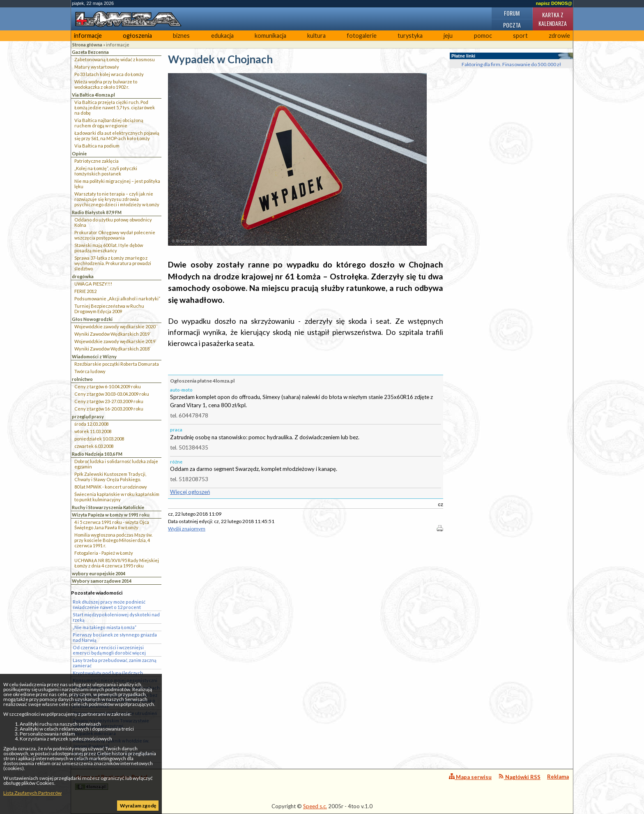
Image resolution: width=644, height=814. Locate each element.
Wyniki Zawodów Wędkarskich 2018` (113, 349)
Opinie (79, 153)
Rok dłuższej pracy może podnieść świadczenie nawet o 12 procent (109, 604)
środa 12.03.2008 (91, 424)
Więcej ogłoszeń (190, 492)
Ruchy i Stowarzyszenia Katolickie (108, 507)
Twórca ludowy (90, 371)
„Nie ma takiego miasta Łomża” (105, 627)
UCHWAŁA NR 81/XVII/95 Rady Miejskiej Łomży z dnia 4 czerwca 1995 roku (117, 563)
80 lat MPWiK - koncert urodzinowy (111, 487)
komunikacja (270, 36)
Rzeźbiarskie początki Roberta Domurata (117, 364)
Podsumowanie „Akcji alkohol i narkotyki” (117, 299)
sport (520, 36)
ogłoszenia (137, 36)
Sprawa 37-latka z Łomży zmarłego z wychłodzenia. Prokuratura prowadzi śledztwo (113, 263)
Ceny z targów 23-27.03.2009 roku (109, 401)
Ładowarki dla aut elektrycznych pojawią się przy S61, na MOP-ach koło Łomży (117, 136)
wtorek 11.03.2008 (93, 431)
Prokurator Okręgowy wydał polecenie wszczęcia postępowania (115, 235)
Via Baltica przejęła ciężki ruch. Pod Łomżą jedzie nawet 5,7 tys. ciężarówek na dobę (115, 107)
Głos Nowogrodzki (92, 319)
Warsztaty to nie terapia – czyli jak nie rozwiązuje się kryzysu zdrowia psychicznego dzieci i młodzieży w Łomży (117, 199)
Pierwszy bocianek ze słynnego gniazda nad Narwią (115, 637)
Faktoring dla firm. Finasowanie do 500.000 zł (511, 64)
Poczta (512, 25)
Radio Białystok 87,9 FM (97, 212)
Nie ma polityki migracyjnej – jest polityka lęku (117, 184)
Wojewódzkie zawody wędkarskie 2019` (115, 341)
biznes (181, 36)
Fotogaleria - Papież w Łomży (104, 553)
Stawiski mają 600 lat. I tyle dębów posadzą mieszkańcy (109, 248)
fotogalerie (362, 36)
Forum (512, 13)
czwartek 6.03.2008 (94, 446)
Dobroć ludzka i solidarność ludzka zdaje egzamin (116, 464)
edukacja (222, 36)
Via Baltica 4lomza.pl (93, 95)
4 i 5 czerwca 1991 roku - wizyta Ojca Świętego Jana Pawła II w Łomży (112, 525)
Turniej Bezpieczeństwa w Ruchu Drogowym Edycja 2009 (109, 309)
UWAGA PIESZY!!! (93, 284)
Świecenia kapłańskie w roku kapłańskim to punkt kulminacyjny (117, 497)
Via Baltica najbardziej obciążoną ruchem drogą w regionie (109, 123)
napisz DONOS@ (554, 3)
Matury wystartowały (97, 67)
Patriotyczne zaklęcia (97, 161)
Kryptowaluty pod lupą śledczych (108, 673)
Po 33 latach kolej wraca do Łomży (109, 74)
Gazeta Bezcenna (90, 52)
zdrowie (559, 36)
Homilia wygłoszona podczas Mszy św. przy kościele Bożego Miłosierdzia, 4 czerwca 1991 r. (113, 540)
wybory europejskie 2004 (99, 573)
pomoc (483, 36)
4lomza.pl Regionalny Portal (111, 782)
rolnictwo (82, 379)
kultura (316, 36)
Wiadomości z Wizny (94, 356)
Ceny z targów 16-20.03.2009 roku (109, 409)
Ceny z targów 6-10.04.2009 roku (108, 386)
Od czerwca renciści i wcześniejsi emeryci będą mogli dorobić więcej (109, 650)
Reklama (558, 777)
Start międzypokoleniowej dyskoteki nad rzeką (116, 617)
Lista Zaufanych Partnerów (32, 793)
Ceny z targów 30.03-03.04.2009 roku (112, 394)
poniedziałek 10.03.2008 (99, 439)
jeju (448, 36)
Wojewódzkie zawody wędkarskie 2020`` (116, 326)
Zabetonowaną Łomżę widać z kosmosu (115, 59)
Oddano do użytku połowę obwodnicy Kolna (113, 222)
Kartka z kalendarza (553, 19)
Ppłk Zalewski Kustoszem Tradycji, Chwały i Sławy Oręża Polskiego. (110, 477)
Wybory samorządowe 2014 (102, 581)
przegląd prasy (88, 416)
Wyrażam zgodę (138, 806)
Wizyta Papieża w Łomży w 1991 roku (111, 515)
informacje (88, 36)
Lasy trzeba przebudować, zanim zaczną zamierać (114, 663)
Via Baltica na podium (97, 146)
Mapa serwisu (470, 777)
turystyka (410, 36)
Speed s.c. (315, 806)
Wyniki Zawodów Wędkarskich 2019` (113, 334)
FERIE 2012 (85, 291)
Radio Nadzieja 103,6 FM (97, 454)
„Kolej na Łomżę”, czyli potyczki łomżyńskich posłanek (106, 171)
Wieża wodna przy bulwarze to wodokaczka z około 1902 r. (106, 84)
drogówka (83, 276)
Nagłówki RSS (519, 777)
